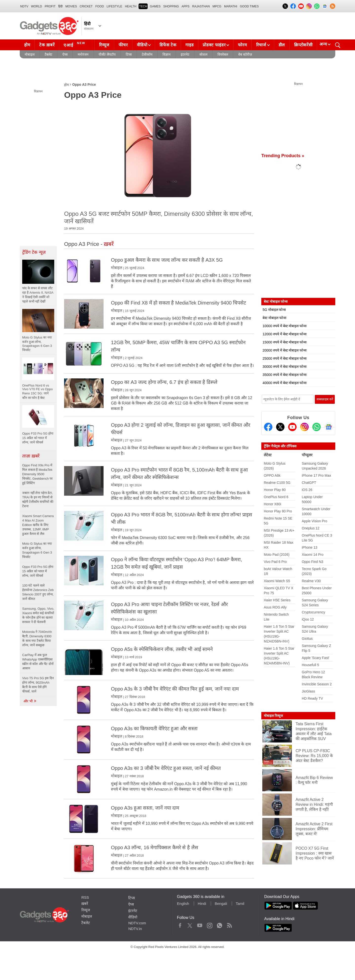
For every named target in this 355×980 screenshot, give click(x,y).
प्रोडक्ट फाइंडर (214, 45)
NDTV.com (137, 923)
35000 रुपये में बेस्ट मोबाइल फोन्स (284, 375)
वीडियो (142, 45)
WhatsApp (220, 924)
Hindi (202, 904)
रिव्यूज (104, 45)
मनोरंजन (83, 54)
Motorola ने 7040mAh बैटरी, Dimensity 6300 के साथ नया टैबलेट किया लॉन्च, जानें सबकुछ (37, 638)
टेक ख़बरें (47, 45)
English (183, 904)
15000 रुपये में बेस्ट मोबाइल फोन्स (284, 342)
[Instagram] (304, 427)
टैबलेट (48, 54)
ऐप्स (65, 54)
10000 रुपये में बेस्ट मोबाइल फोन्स (284, 326)
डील (282, 45)
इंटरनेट (185, 54)
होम (27, 45)
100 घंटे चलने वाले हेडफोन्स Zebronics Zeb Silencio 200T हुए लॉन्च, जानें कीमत (38, 592)
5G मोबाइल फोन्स (274, 310)
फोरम (242, 45)
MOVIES (71, 6)
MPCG (217, 6)
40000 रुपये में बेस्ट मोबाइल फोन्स (284, 383)
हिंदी (60, 6)
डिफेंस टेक (168, 45)
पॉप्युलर (307, 455)
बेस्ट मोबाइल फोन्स (274, 318)
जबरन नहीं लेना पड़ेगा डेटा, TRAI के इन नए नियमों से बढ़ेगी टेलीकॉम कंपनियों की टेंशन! (38, 499)
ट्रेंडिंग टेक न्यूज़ (34, 252)
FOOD (100, 6)
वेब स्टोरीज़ (245, 54)
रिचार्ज (261, 45)
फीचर (123, 45)
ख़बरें (85, 904)
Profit (50, 6)
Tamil (240, 904)
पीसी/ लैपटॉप (107, 54)
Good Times (249, 6)
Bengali (221, 904)
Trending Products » (283, 156)
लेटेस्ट (268, 455)
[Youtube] (292, 427)
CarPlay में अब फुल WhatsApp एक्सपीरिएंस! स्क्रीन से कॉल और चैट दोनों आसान (38, 662)
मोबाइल (30, 54)
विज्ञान (167, 54)
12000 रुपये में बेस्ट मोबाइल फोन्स (284, 334)
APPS (186, 6)
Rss (229, 924)
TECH (143, 6)
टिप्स (129, 54)
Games (155, 6)
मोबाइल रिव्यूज (273, 716)
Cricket (86, 6)
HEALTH (131, 6)
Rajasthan (201, 6)
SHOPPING (171, 6)
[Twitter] (280, 427)
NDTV (24, 6)
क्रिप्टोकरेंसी (303, 45)
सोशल (203, 54)
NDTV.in (135, 929)
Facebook (180, 924)
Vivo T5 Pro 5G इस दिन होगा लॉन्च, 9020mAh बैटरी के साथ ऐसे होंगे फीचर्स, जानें (38, 685)
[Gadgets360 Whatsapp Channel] (317, 427)
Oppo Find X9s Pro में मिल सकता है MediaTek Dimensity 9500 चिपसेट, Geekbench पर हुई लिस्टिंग (37, 474)
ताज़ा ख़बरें (31, 456)
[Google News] (329, 427)
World (37, 6)
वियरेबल (223, 54)
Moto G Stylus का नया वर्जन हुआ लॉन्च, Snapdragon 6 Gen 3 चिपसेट (37, 550)
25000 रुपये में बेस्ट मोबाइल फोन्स (284, 358)
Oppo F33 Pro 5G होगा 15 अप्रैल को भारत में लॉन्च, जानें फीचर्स (38, 571)
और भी (30, 701)
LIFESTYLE (114, 6)
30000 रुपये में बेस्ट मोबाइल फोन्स (284, 367)
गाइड (189, 45)
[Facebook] (268, 427)
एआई (75, 44)
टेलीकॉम (147, 54)
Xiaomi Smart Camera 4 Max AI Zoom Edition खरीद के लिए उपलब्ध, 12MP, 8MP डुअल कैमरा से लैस (38, 525)
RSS (85, 897)
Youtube (200, 924)
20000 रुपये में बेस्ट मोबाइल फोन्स (284, 350)
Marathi (231, 6)
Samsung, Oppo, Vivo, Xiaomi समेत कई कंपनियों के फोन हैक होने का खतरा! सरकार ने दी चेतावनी (38, 615)
